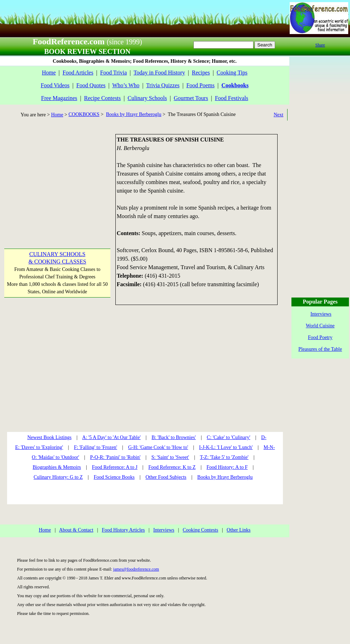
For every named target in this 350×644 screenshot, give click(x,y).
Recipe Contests (103, 98)
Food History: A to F (227, 467)
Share (320, 45)
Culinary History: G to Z (58, 477)
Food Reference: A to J (115, 467)
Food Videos (55, 85)
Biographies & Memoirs (57, 467)
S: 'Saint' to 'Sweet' (170, 457)
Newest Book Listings (49, 437)
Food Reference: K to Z (172, 467)
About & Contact (76, 530)
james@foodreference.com (136, 569)
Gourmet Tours (191, 98)
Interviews (164, 530)
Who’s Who (126, 85)
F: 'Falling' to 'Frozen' (95, 447)
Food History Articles (123, 530)
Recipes (201, 73)
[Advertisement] (57, 178)
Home (49, 73)
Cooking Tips (232, 73)
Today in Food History (159, 73)
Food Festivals (231, 98)
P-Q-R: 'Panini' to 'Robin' (115, 457)
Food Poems (201, 85)
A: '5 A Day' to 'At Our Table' (111, 437)
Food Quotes (91, 85)
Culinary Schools (147, 98)
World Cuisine (320, 326)
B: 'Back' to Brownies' (174, 437)
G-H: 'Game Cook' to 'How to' (158, 447)
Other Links (239, 530)
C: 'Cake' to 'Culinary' (228, 437)
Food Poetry (320, 337)
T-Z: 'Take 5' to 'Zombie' (224, 457)
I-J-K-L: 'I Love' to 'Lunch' (226, 447)
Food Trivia (113, 73)
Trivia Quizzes (163, 85)
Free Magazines (59, 98)
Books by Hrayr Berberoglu (134, 114)
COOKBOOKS (84, 114)
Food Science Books (114, 477)
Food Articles (78, 73)
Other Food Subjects (166, 477)
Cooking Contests (201, 530)
